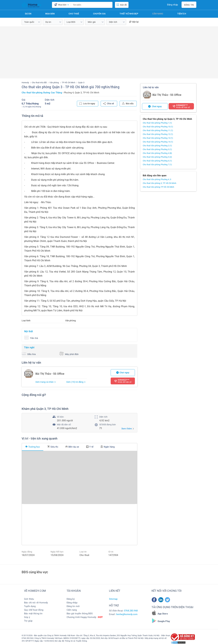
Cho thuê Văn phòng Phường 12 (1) (158, 134)
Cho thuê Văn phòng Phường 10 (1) (158, 127)
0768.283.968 (131, 611)
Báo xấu (128, 103)
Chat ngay (123, 373)
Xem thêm (127, 429)
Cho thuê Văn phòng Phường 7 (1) (157, 165)
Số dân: (60, 417)
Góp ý (27, 617)
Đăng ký (71, 599)
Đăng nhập (173, 5)
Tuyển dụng (30, 606)
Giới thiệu (29, 599)
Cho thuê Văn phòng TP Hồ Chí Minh (159, 187)
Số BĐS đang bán (108, 425)
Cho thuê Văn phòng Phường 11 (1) (158, 130)
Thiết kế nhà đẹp (129, 14)
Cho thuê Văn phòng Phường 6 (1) (157, 161)
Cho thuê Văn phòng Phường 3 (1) (157, 149)
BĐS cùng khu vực (35, 572)
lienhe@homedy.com (127, 614)
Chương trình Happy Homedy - (85, 617)
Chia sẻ (109, 104)
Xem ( (76, 382)
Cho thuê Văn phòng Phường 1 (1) (157, 123)
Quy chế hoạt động (34, 610)
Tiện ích (182, 14)
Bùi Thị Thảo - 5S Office (167, 95)
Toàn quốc (29, 22)
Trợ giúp (28, 621)
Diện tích (113, 22)
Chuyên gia (99, 14)
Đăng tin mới (73, 606)
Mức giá (92, 22)
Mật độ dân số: (64, 425)
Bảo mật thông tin (33, 614)
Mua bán (50, 14)
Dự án (28, 14)
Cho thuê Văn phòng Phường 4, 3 (157, 179)
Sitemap (113, 599)
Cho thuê (74, 14)
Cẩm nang (158, 14)
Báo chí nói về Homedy (36, 603)
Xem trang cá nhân (46, 382)
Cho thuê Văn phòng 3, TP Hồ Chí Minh (159, 183)
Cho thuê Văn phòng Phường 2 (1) (157, 146)
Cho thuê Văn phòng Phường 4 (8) (157, 153)
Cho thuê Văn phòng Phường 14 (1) (158, 142)
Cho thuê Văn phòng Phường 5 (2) (157, 157)
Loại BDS (71, 22)
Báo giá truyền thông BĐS (80, 614)
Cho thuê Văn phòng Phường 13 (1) (158, 138)
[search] (109, 5)
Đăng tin (189, 5)
